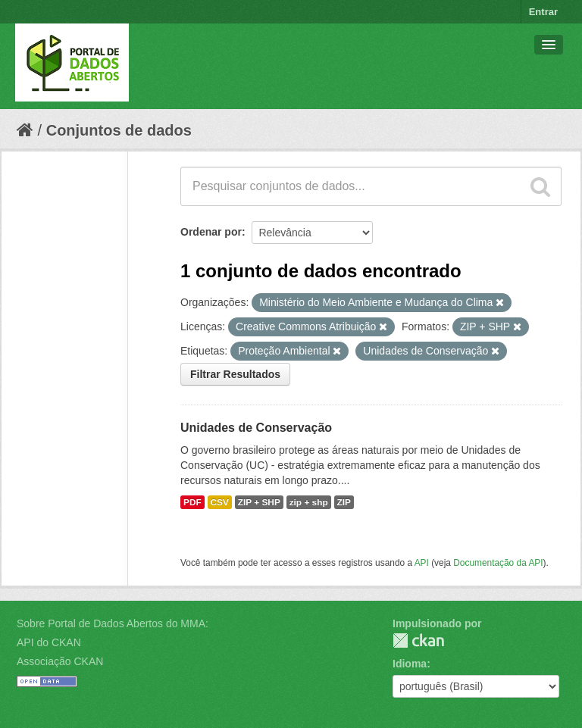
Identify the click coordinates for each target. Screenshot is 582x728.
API (422, 563)
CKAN (418, 641)
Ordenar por (211, 232)
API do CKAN (49, 642)
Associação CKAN (60, 661)
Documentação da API (498, 563)
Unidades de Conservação (256, 428)
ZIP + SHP (259, 502)
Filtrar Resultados (235, 374)
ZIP (344, 502)
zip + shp (309, 502)
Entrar (543, 12)
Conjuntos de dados (119, 130)
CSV (220, 502)
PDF (192, 502)
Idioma (410, 664)
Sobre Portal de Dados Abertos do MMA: (113, 623)
